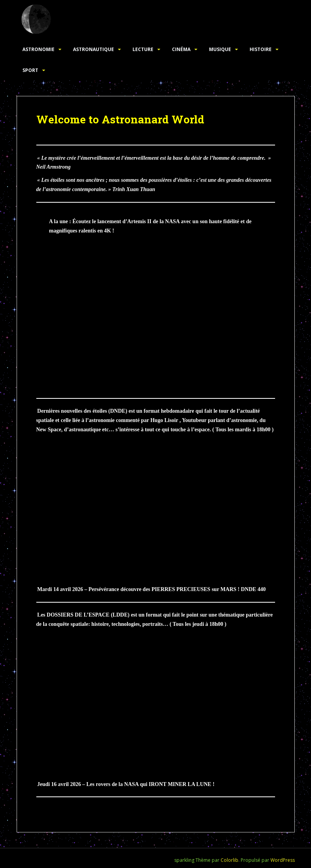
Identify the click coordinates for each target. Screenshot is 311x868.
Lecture (143, 49)
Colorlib (229, 860)
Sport (30, 70)
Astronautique (93, 49)
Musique (220, 49)
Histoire (261, 49)
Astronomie (38, 49)
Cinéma (181, 49)
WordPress (283, 860)
